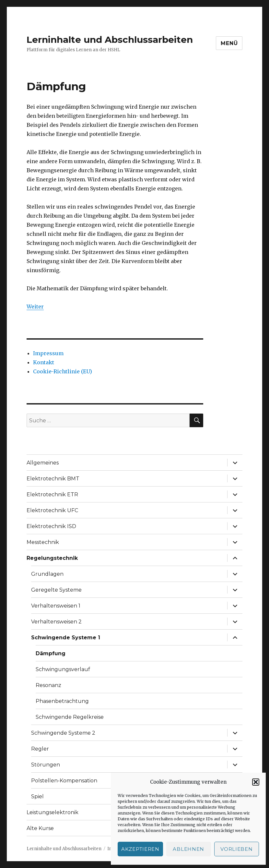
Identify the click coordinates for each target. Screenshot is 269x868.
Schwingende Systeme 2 (63, 733)
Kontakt (44, 362)
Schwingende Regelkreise (70, 717)
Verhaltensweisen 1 (56, 606)
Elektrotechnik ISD (51, 526)
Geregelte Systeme (56, 590)
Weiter (35, 307)
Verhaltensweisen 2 (56, 622)
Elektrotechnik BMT (53, 479)
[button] (256, 782)
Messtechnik (43, 542)
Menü (229, 43)
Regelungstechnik (52, 558)
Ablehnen (188, 849)
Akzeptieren (140, 849)
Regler (40, 749)
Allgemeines (43, 463)
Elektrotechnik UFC (52, 510)
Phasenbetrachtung (62, 701)
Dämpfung (51, 653)
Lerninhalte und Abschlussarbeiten (110, 40)
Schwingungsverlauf (63, 669)
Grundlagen (47, 574)
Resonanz (48, 685)
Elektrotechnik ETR (52, 494)
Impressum (48, 353)
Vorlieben (236, 849)
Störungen (46, 765)
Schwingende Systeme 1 (66, 638)
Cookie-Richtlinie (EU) (63, 371)
